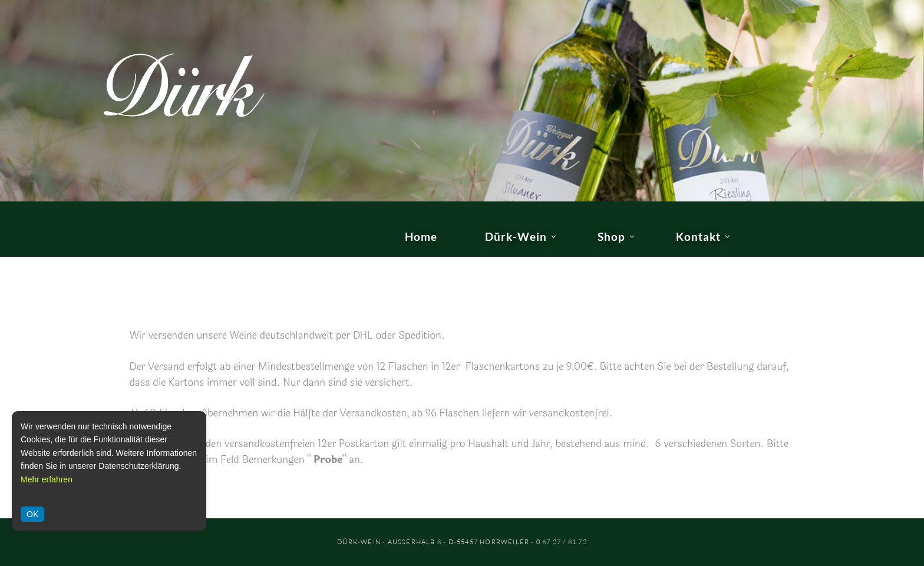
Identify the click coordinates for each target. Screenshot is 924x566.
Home (421, 236)
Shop (611, 236)
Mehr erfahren (47, 479)
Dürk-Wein (516, 236)
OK (32, 514)
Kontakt (698, 236)
